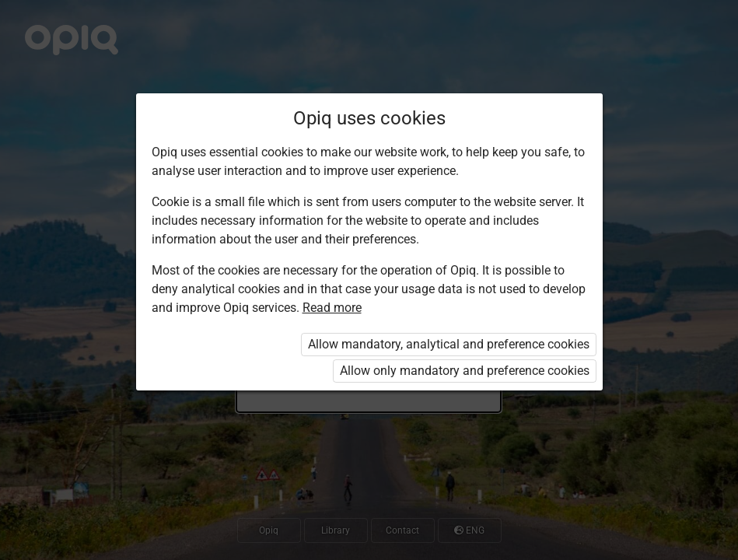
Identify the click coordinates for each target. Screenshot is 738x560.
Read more (332, 308)
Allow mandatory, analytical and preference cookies (449, 344)
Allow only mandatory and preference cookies (465, 371)
